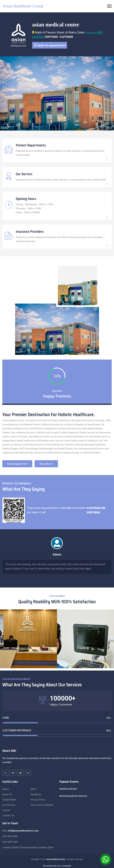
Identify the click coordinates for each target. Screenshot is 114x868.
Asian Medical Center (56, 859)
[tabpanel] (57, 93)
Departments (9, 800)
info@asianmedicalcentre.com (23, 831)
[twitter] (20, 773)
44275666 (66, 37)
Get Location (91, 33)
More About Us (46, 464)
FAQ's (34, 789)
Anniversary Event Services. (73, 796)
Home (6, 789)
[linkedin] (13, 773)
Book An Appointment (50, 45)
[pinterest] (28, 773)
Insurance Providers (30, 232)
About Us (7, 794)
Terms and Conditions (42, 805)
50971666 (51, 37)
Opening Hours (26, 199)
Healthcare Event (68, 789)
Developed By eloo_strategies (57, 866)
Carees (6, 810)
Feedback (36, 794)
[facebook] (5, 773)
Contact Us (8, 815)
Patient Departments (31, 145)
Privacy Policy (38, 800)
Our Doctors (24, 174)
